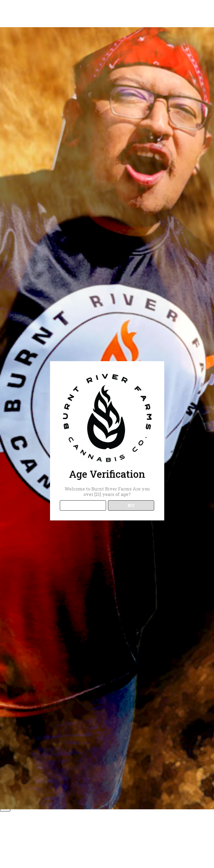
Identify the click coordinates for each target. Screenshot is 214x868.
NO (131, 505)
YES (83, 505)
